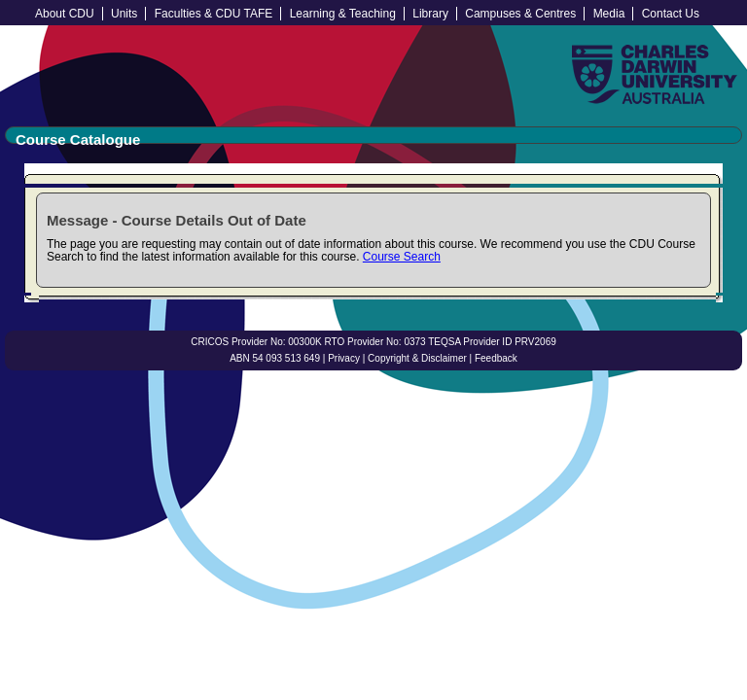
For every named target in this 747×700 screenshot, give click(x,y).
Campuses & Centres (520, 14)
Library (430, 14)
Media (609, 14)
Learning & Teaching (343, 14)
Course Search (402, 257)
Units (124, 14)
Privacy (344, 358)
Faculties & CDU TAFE (214, 14)
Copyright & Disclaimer (417, 358)
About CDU (65, 14)
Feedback (496, 358)
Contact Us (671, 14)
